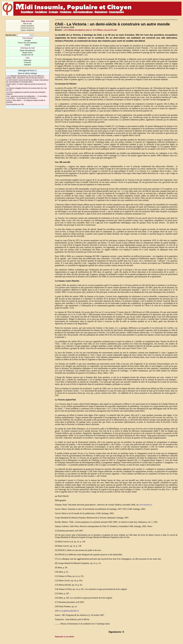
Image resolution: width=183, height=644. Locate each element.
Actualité (27, 41)
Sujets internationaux (27, 50)
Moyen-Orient (27, 53)
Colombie (27, 63)
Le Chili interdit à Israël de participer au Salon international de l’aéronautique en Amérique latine (27, 81)
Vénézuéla (27, 60)
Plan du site (28, 24)
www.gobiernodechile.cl (69, 611)
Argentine (28, 65)
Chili (27, 58)
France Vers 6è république (27, 43)
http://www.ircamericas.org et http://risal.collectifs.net (91, 30)
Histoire (27, 45)
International (27, 38)
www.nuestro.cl (146, 505)
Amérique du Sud (27, 48)
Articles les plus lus (28, 28)
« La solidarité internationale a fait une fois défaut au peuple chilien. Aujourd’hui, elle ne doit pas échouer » (25, 77)
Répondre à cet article (64, 637)
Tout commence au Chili (15, 104)
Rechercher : (11, 35)
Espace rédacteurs (28, 30)
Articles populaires (28, 26)
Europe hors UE (27, 55)
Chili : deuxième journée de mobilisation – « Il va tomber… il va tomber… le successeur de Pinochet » (27, 97)
